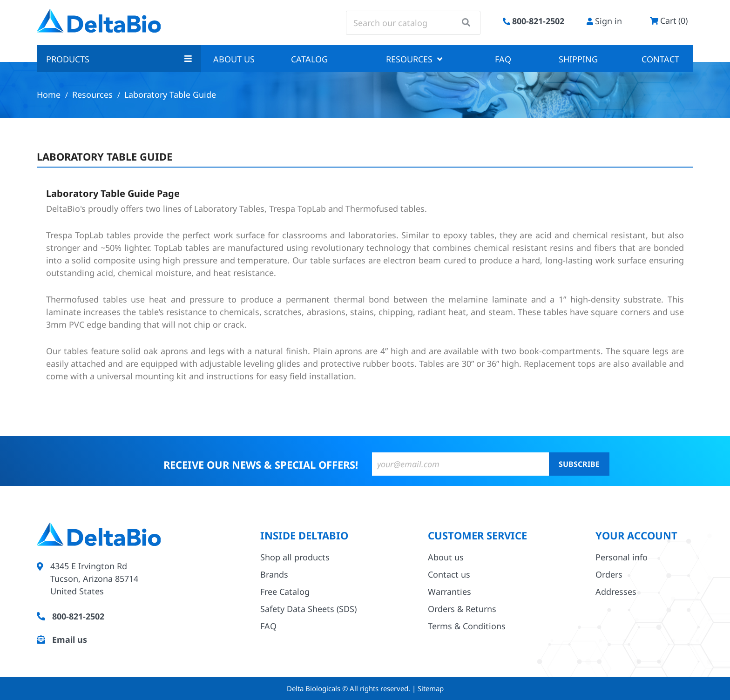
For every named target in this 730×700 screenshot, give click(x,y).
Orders (609, 574)
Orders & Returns (462, 609)
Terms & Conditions (467, 626)
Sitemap (431, 688)
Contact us (449, 574)
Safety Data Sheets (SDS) (308, 609)
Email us (70, 639)
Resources (414, 59)
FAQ (503, 59)
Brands (274, 574)
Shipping (578, 59)
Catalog (309, 59)
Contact (660, 59)
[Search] (413, 23)
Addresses (616, 592)
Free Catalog (285, 592)
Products (119, 59)
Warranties (449, 592)
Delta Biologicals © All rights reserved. (349, 688)
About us (234, 59)
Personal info (622, 557)
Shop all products (295, 557)
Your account (636, 535)
